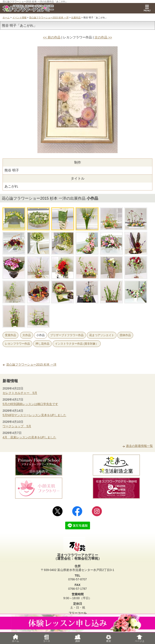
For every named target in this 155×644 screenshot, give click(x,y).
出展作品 (76, 18)
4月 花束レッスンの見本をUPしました (29, 437)
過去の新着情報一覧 (139, 446)
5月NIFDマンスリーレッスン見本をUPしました (34, 415)
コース (46, 638)
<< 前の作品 (52, 37)
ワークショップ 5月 (17, 426)
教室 (109, 638)
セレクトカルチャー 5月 (20, 393)
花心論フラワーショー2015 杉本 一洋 (49, 18)
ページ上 (140, 638)
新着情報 (10, 381)
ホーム (6, 18)
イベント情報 (19, 18)
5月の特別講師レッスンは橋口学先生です (30, 404)
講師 (78, 638)
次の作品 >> (103, 37)
